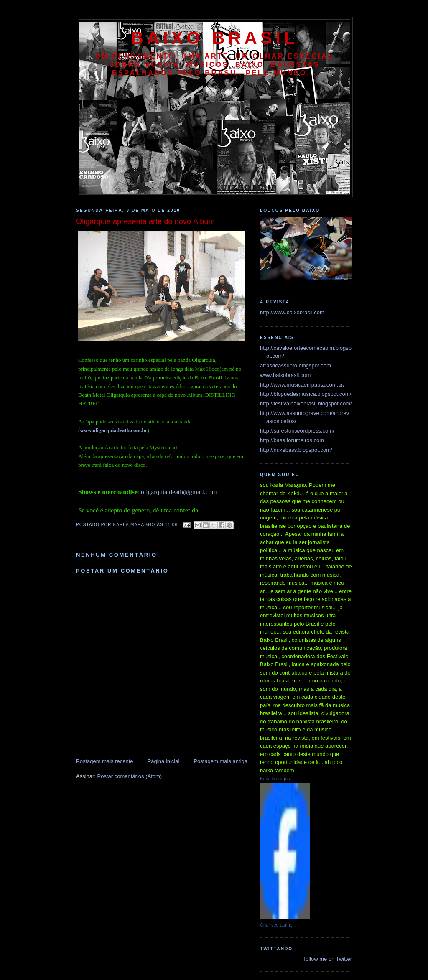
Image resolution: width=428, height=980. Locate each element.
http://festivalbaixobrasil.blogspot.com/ (306, 403)
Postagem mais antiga (220, 761)
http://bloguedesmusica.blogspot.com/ (306, 394)
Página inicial (164, 761)
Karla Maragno (275, 779)
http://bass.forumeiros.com (292, 440)
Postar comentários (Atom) (130, 776)
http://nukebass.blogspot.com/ (296, 450)
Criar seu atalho (276, 925)
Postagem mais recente (105, 761)
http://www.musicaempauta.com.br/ (302, 385)
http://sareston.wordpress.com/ (297, 431)
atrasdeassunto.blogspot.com (296, 365)
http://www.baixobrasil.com (292, 312)
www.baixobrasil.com (285, 375)
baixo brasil (214, 38)
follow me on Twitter (328, 959)
